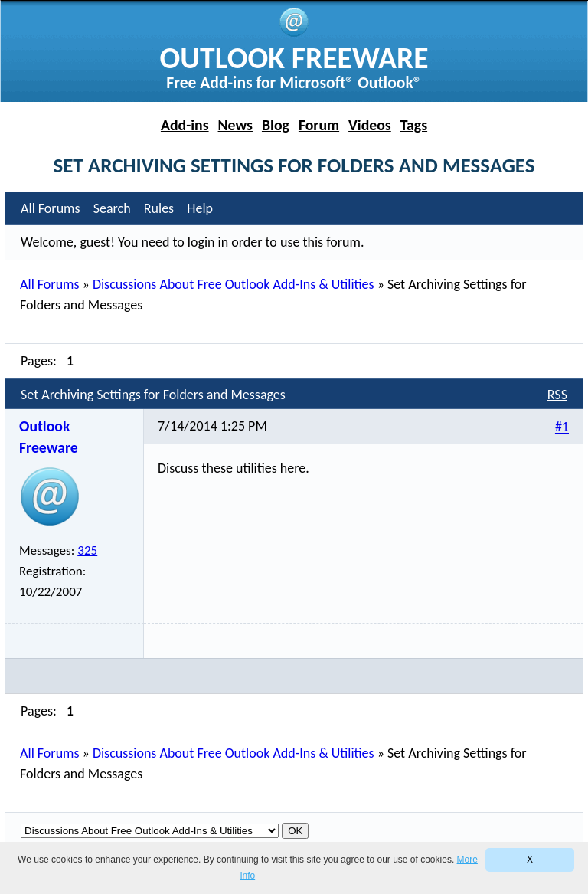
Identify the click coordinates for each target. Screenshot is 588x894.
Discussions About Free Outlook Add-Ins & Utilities (234, 284)
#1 (562, 427)
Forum (319, 125)
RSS (557, 395)
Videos (370, 125)
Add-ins (185, 125)
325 (87, 550)
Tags (414, 125)
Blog (276, 125)
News (235, 125)
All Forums (49, 284)
